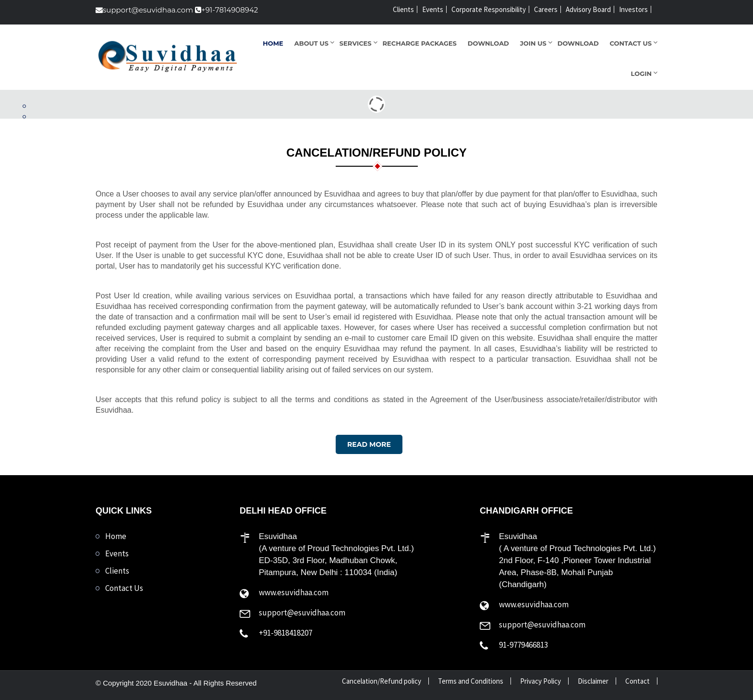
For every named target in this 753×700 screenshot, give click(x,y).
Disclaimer (593, 681)
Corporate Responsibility (489, 9)
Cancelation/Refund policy (382, 681)
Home (273, 43)
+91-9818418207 (285, 633)
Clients (403, 9)
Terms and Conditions (471, 681)
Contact (638, 681)
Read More (369, 444)
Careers (546, 9)
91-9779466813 (523, 645)
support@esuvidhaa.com (144, 10)
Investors (633, 9)
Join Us (533, 43)
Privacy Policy (540, 681)
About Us (311, 43)
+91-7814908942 (226, 10)
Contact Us (631, 43)
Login (641, 74)
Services (356, 43)
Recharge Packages (420, 43)
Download (488, 43)
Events (433, 9)
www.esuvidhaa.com (294, 592)
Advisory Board (588, 9)
